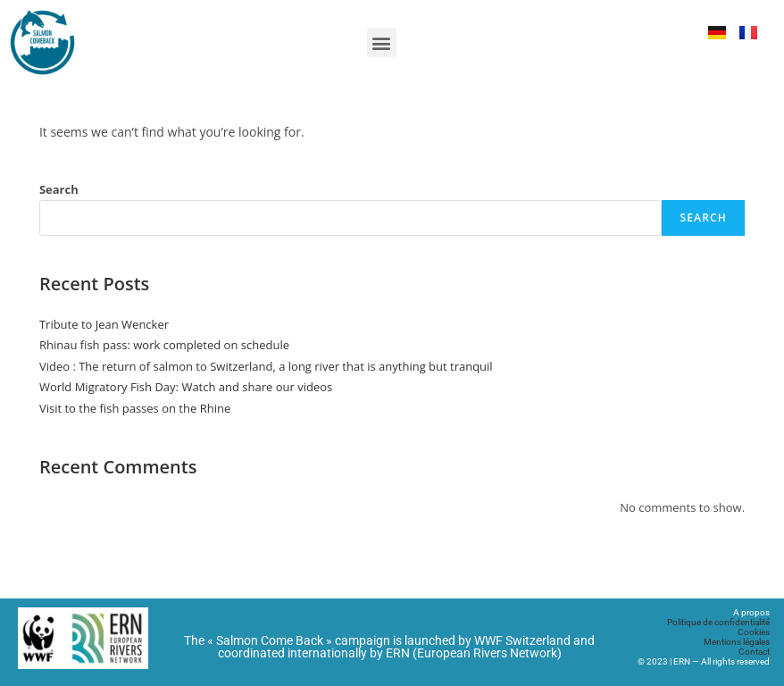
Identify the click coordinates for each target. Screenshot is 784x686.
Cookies (754, 632)
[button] (382, 42)
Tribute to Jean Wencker (104, 324)
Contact (754, 652)
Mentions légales (737, 642)
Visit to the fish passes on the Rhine (135, 408)
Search (59, 189)
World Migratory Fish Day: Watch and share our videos (186, 387)
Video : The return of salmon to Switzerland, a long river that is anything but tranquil (266, 366)
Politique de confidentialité (718, 622)
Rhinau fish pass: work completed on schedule (164, 345)
